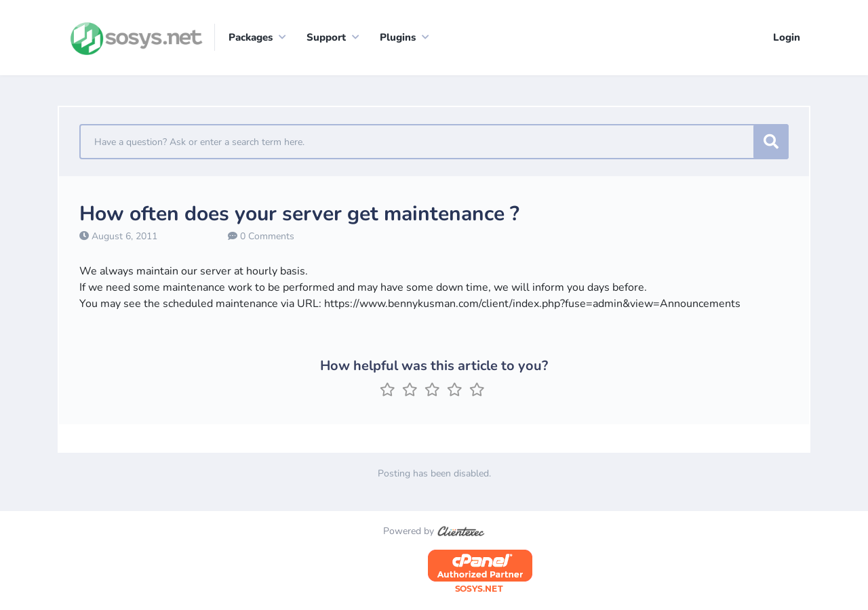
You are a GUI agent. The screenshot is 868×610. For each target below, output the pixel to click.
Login (787, 37)
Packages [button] (251, 37)
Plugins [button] (398, 37)
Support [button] (326, 37)
